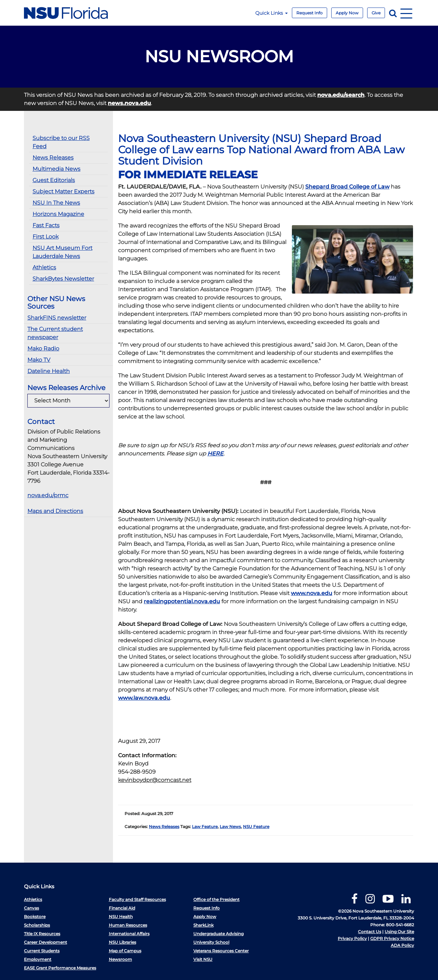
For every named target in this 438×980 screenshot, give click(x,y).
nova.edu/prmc (48, 495)
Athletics (44, 267)
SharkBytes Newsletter (63, 279)
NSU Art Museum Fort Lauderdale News (62, 252)
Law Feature (205, 827)
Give (376, 13)
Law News (230, 827)
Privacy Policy (352, 938)
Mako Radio (43, 349)
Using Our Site (399, 932)
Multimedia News (56, 169)
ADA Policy (402, 945)
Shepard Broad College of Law (347, 187)
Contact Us (370, 932)
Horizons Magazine (58, 214)
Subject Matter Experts (63, 191)
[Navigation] (406, 13)
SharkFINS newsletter (57, 318)
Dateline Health (49, 371)
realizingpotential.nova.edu (182, 601)
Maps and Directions (55, 511)
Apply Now (347, 13)
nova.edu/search (341, 95)
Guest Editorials (54, 180)
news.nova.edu (129, 103)
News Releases (53, 158)
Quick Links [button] (272, 13)
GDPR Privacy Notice (392, 938)
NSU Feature (256, 827)
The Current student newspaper (55, 333)
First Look (46, 237)
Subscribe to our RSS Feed (61, 142)
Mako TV (39, 360)
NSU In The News (56, 203)
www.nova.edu (312, 593)
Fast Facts (46, 225)
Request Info (310, 13)
